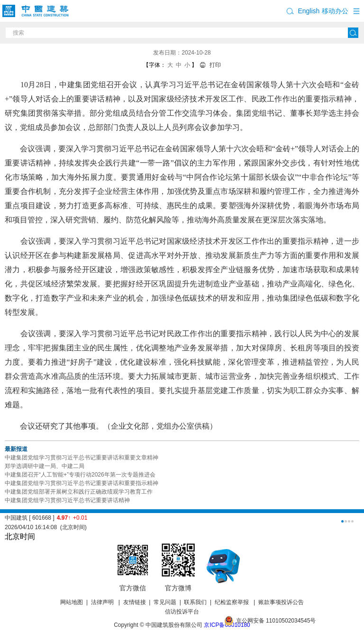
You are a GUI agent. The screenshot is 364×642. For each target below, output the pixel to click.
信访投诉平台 (182, 612)
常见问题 (165, 602)
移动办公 (335, 11)
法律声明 (103, 602)
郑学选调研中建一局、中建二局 (45, 466)
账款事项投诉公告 (281, 602)
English (309, 11)
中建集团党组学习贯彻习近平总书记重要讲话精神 (67, 500)
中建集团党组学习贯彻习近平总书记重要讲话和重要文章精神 (82, 458)
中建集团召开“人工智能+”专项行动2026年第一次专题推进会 (80, 475)
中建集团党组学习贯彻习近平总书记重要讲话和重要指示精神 (82, 483)
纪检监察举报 (232, 602)
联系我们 (195, 602)
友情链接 (135, 602)
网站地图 (72, 602)
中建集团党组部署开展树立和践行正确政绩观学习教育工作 (79, 492)
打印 (215, 65)
